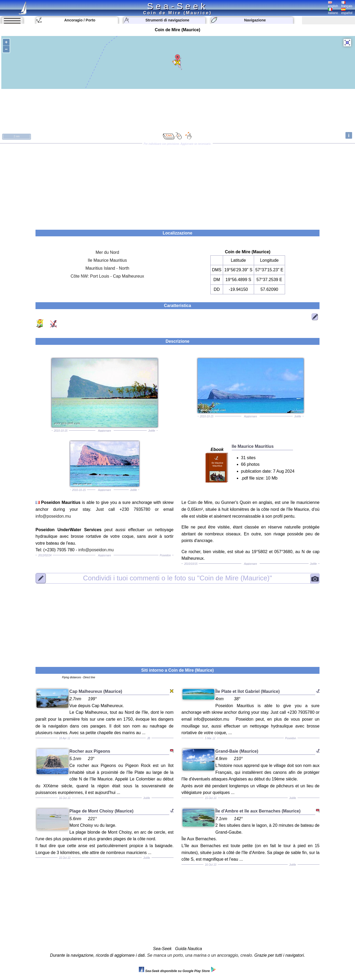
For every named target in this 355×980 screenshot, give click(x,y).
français (347, 4)
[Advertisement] (177, 185)
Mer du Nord (107, 252)
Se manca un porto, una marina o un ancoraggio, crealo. (200, 955)
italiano (333, 11)
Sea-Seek (177, 6)
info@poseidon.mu (53, 516)
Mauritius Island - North (107, 268)
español (347, 11)
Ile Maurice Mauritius (107, 260)
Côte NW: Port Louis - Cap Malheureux (107, 276)
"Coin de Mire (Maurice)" (177, 578)
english (333, 4)
